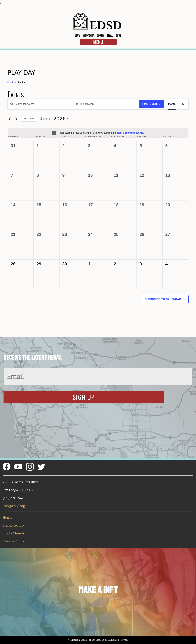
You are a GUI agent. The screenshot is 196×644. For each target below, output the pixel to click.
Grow (101, 35)
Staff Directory (14, 525)
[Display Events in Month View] (172, 104)
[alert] (98, 133)
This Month (29, 119)
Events (11, 82)
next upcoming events (130, 133)
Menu (98, 42)
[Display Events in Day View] (182, 104)
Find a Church (13, 533)
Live (77, 35)
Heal (110, 35)
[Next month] (16, 119)
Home (7, 517)
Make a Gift (98, 590)
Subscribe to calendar (163, 299)
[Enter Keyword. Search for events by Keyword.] (40, 104)
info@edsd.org (14, 506)
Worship (88, 35)
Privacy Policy (13, 541)
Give (119, 35)
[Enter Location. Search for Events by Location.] (106, 104)
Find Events (152, 104)
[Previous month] (10, 119)
